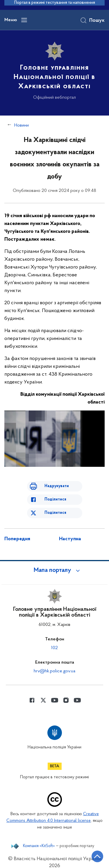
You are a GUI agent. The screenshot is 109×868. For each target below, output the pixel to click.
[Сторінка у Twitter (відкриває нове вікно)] (43, 693)
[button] (55, 563)
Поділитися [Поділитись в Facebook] (55, 492)
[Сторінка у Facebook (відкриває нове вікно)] (32, 693)
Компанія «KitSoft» (39, 839)
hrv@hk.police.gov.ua (54, 664)
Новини (22, 126)
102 (55, 641)
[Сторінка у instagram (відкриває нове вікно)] (66, 693)
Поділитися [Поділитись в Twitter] (55, 506)
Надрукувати (57, 479)
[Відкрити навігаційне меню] (24, 21)
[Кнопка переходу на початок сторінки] (97, 856)
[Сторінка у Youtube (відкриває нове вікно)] (55, 693)
